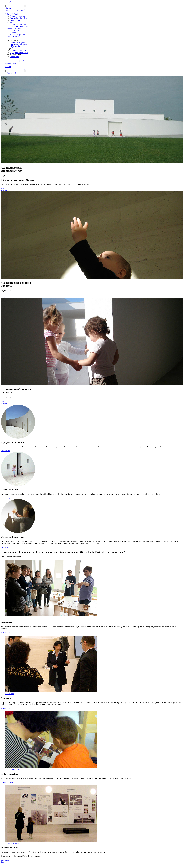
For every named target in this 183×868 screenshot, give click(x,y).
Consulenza (14, 32)
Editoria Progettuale (17, 34)
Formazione (14, 30)
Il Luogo (9, 22)
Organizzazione (16, 20)
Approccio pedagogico (18, 18)
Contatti (8, 67)
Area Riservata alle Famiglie (16, 69)
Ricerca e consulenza (13, 55)
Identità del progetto (17, 16)
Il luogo (8, 49)
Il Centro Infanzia (12, 14)
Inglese (10, 2)
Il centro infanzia (12, 40)
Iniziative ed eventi (12, 37)
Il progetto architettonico (19, 26)
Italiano (4, 2)
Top (2, 862)
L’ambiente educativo (18, 24)
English (15, 73)
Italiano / (9, 73)
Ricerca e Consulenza (13, 28)
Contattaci (9, 8)
